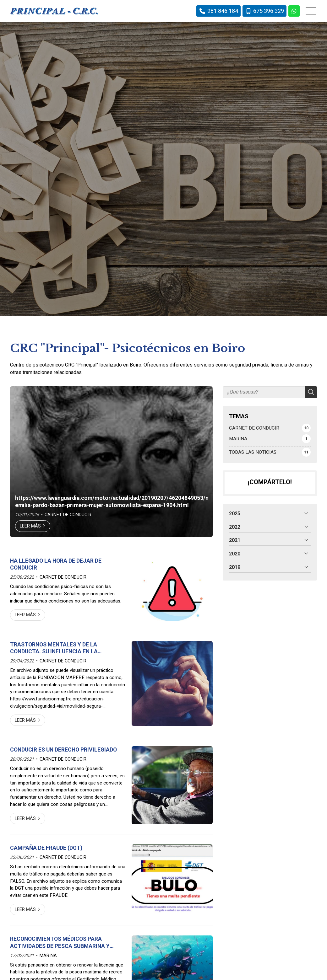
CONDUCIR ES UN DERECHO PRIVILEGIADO (63, 750)
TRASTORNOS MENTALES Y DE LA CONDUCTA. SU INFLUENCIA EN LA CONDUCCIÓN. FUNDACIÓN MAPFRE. (56, 648)
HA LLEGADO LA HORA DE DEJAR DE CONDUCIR (56, 564)
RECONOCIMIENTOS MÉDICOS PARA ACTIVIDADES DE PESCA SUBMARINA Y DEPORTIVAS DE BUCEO (60, 943)
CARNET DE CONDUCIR (68, 515)
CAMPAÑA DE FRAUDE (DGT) (46, 848)
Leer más (30, 526)
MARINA (48, 956)
